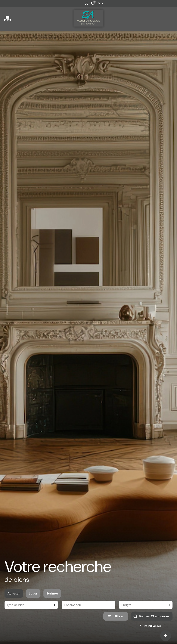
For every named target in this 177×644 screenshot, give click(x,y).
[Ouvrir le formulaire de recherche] (116, 621)
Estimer (52, 598)
